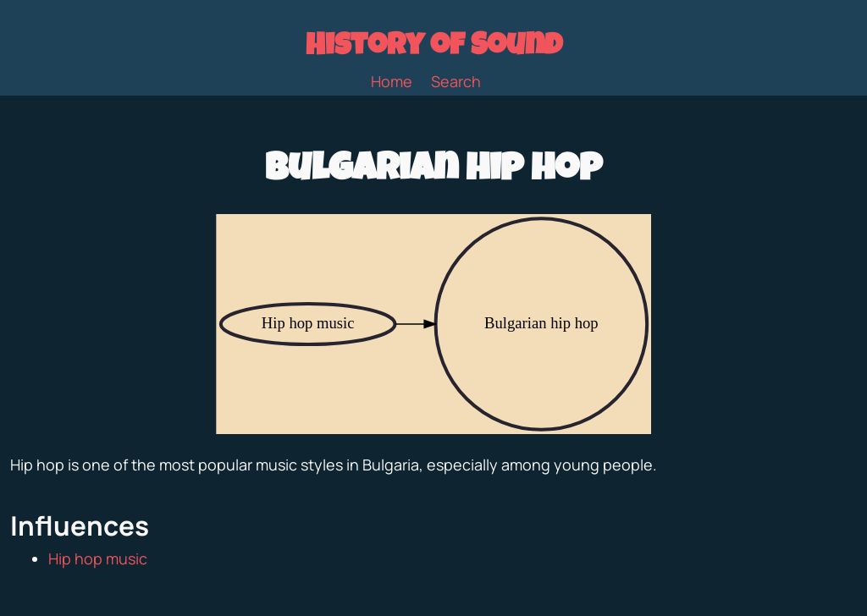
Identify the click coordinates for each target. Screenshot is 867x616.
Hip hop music (98, 558)
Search (456, 81)
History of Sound (434, 48)
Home (392, 81)
